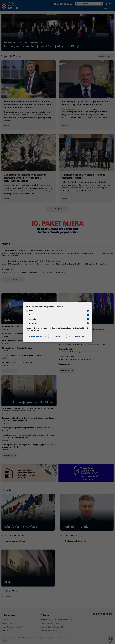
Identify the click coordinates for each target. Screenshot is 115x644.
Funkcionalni (33, 315)
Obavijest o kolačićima (79, 328)
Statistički (33, 319)
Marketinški (33, 323)
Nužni (31, 311)
